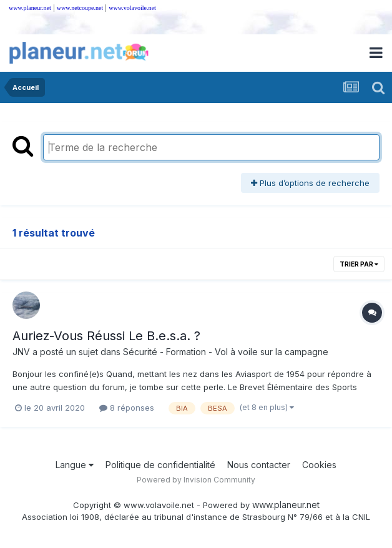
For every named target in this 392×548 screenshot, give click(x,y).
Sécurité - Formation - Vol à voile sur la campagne (226, 352)
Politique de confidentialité (160, 465)
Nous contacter (259, 465)
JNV (21, 352)
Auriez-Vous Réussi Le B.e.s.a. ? (106, 336)
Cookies (319, 465)
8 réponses (127, 408)
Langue (75, 465)
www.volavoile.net (132, 8)
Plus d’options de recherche (310, 183)
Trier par (359, 264)
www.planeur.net (30, 8)
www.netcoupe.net (80, 8)
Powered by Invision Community (196, 480)
